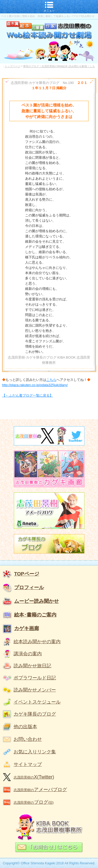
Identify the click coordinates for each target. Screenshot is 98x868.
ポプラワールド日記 (35, 678)
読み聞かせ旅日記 (32, 666)
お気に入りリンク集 (35, 752)
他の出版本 (25, 727)
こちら (51, 380)
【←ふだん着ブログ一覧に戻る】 (28, 395)
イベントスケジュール (37, 702)
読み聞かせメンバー (35, 690)
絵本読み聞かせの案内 (37, 642)
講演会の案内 (28, 654)
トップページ (13, 66)
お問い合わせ (28, 739)
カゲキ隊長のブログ (35, 714)
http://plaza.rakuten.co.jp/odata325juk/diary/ (35, 385)
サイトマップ (28, 764)
